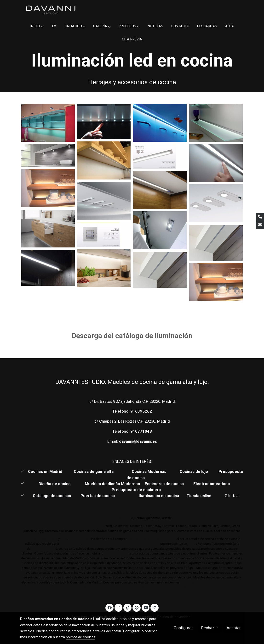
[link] (51, 10)
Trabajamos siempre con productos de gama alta (121, 544)
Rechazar (210, 628)
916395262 (141, 411)
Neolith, (98, 518)
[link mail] (260, 225)
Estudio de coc (80, 539)
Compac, (111, 518)
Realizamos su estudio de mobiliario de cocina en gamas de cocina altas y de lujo (86, 513)
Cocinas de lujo (194, 471)
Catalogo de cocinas (52, 496)
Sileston (125, 518)
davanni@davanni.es (138, 441)
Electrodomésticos (212, 484)
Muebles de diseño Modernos (112, 484)
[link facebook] (109, 607)
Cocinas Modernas (149, 471)
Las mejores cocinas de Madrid (151, 539)
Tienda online (198, 496)
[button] (37, 26)
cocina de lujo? (43, 549)
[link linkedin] (155, 607)
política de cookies (81, 637)
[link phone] (260, 217)
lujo (64, 539)
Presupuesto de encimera (136, 490)
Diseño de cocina (57, 484)
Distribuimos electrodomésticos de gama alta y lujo (64, 526)
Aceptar (234, 628)
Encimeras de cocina (165, 484)
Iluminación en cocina (159, 496)
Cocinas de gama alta (95, 471)
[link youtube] (146, 607)
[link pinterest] (136, 607)
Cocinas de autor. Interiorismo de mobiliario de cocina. (168, 505)
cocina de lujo (70, 544)
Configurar (183, 628)
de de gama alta (116, 553)
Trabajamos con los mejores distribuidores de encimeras (196, 513)
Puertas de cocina (98, 496)
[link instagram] (119, 607)
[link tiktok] (127, 607)
